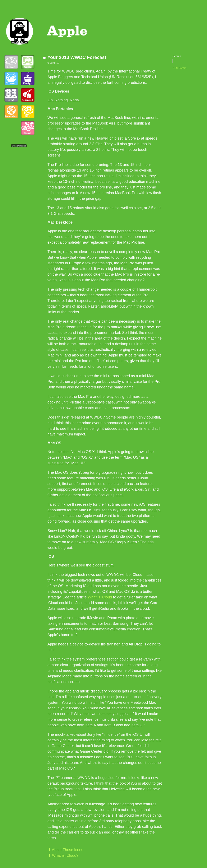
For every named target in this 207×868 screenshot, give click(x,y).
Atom (183, 68)
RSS (175, 68)
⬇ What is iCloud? (63, 855)
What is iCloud (100, 597)
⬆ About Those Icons (66, 850)
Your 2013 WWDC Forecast (77, 57)
